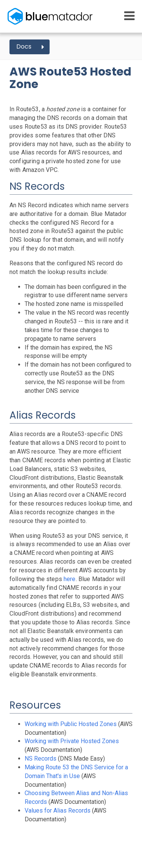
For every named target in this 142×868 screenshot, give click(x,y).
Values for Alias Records (58, 811)
